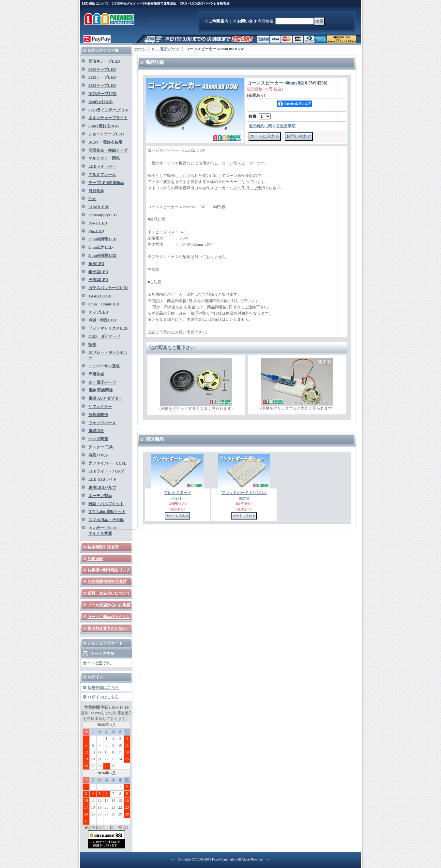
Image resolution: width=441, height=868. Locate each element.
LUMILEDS (99, 207)
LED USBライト (103, 479)
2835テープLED (102, 85)
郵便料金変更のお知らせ (109, 628)
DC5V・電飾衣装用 (105, 142)
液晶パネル (98, 455)
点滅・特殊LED (102, 320)
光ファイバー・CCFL (107, 463)
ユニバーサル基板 (104, 366)
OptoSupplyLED (103, 215)
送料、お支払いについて (109, 593)
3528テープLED (102, 77)
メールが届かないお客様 (109, 605)
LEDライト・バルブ (106, 471)
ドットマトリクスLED (108, 328)
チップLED (98, 312)
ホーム (140, 49)
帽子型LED (98, 272)
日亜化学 (96, 191)
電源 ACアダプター (105, 398)
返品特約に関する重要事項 (272, 126)
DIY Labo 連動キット (107, 512)
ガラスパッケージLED (108, 288)
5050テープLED (102, 70)
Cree (92, 199)
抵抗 (92, 345)
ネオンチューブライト (108, 118)
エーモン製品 (100, 496)
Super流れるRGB (104, 126)
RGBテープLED (103, 94)
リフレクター (100, 407)
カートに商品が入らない (109, 617)
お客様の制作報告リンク (109, 570)
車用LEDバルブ (102, 488)
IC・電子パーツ (102, 382)
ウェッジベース (102, 423)
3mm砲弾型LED (103, 256)
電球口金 (96, 431)
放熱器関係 (98, 415)
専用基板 (96, 374)
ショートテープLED (106, 134)
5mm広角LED (101, 247)
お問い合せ (247, 21)
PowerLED (98, 223)
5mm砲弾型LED (103, 239)
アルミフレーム (102, 175)
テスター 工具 (101, 447)
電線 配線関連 (101, 390)
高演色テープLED (104, 61)
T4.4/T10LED (100, 296)
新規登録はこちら (103, 688)
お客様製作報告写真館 (107, 581)
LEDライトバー (102, 166)
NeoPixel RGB (100, 102)
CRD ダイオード (104, 336)
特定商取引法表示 (103, 547)
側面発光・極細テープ (108, 150)
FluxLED (96, 231)
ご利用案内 (219, 21)
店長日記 (95, 559)
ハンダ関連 (98, 439)
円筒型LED (98, 280)
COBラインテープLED (108, 110)
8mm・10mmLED (104, 304)
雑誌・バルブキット (106, 504)
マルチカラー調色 (104, 158)
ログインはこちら (103, 697)
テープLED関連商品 (106, 183)
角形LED (96, 264)
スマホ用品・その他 (106, 520)
